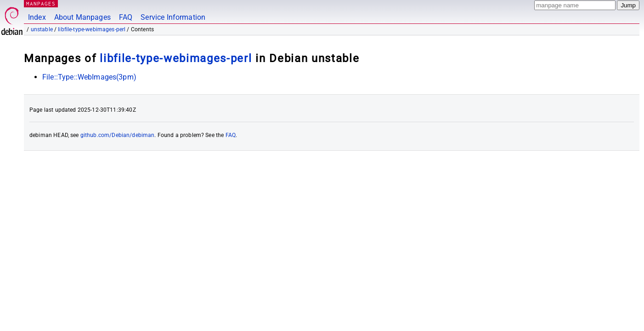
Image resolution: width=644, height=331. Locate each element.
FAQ (126, 17)
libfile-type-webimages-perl (92, 29)
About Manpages (82, 17)
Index (37, 17)
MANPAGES (41, 3)
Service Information (173, 17)
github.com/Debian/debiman (118, 135)
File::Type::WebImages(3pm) (89, 77)
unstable (42, 29)
